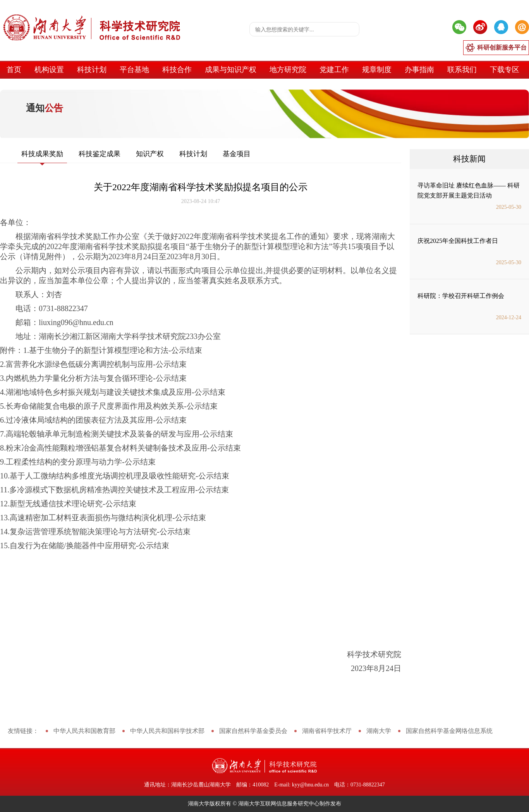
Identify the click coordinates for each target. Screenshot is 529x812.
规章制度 (377, 70)
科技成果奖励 (42, 154)
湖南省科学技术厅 (327, 731)
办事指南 (419, 70)
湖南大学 (379, 731)
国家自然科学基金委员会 (253, 731)
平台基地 (134, 70)
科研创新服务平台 (502, 47)
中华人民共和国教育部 (84, 731)
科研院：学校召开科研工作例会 (461, 296)
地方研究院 (288, 70)
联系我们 (462, 70)
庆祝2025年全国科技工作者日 (458, 241)
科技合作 (177, 70)
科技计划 (92, 70)
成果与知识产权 (231, 70)
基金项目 (237, 154)
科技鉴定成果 (100, 154)
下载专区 (505, 70)
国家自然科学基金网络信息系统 (449, 731)
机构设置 (49, 70)
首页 (14, 70)
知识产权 (150, 154)
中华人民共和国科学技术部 (167, 731)
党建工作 (334, 70)
